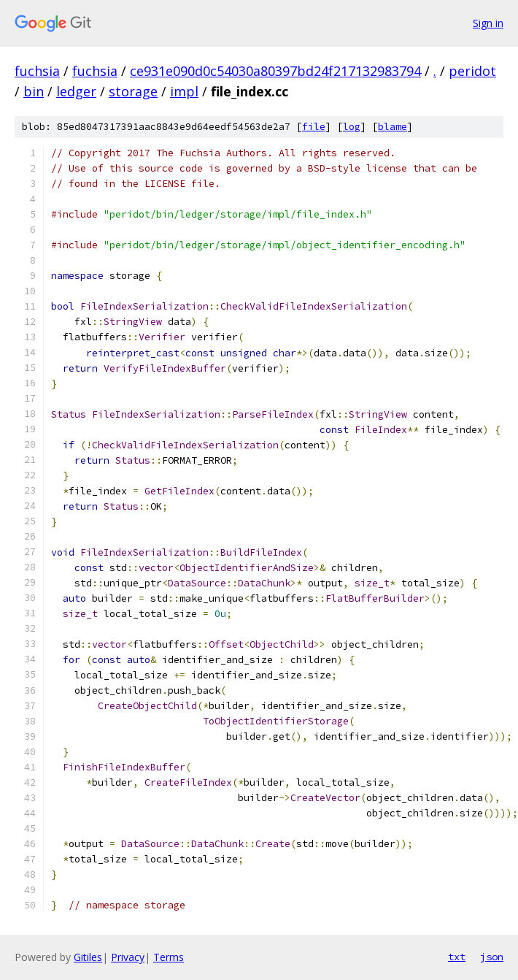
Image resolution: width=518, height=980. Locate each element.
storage (133, 91)
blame (393, 127)
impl (184, 91)
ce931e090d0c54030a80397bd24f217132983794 (275, 71)
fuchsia (37, 71)
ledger (76, 91)
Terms (169, 957)
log (352, 127)
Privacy (128, 957)
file (314, 127)
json (492, 957)
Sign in (488, 23)
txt (457, 957)
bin (34, 91)
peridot (472, 71)
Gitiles (88, 957)
